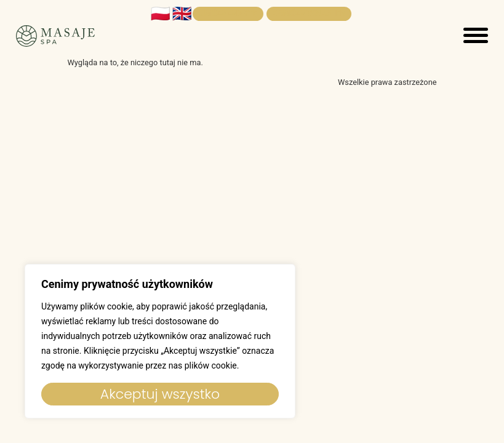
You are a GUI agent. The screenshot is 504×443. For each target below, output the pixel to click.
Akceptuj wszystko (160, 394)
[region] (160, 341)
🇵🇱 (160, 14)
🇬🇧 (182, 14)
